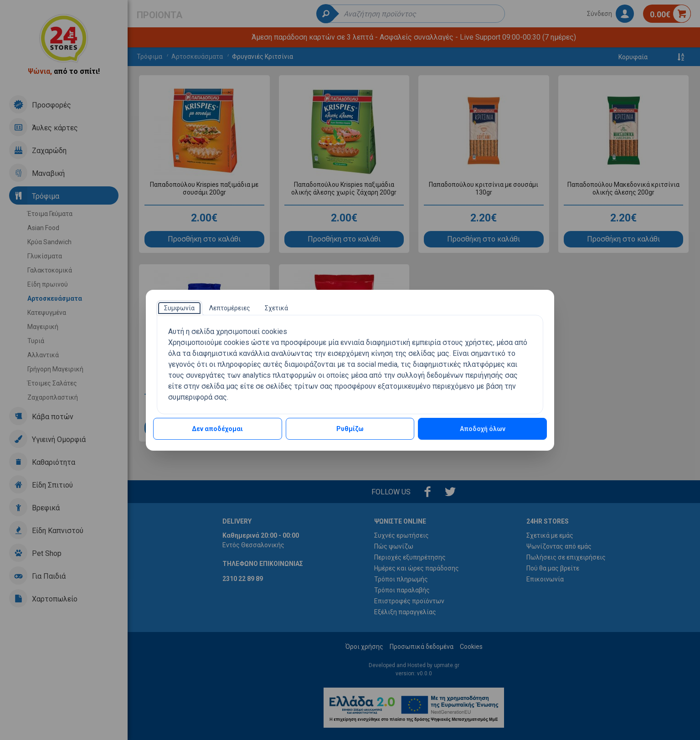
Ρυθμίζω (350, 429)
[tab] (179, 308)
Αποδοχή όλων (483, 429)
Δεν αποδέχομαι (217, 429)
